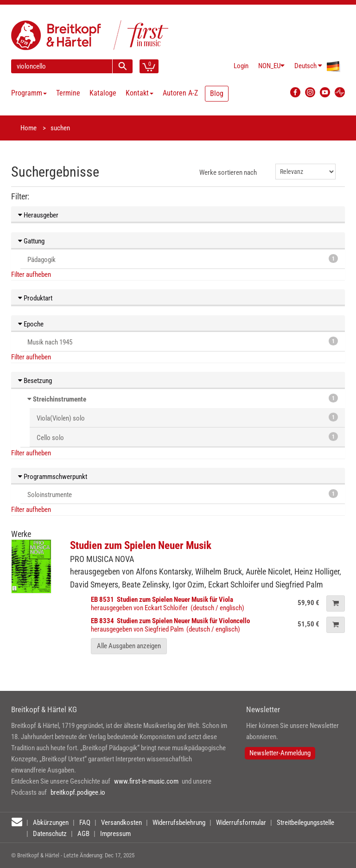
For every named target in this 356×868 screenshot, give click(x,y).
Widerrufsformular (241, 823)
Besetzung (35, 381)
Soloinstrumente (183, 494)
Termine (68, 93)
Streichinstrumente (60, 399)
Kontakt (140, 93)
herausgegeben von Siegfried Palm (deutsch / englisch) (170, 625)
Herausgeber (38, 215)
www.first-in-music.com (146, 781)
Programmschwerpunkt (53, 477)
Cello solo (187, 437)
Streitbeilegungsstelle (305, 823)
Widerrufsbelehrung (179, 823)
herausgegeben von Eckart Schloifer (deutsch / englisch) (168, 604)
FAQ (85, 823)
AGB (83, 834)
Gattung (31, 241)
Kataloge (103, 93)
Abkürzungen (51, 823)
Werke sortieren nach (228, 172)
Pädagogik (183, 259)
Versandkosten (121, 823)
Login (241, 66)
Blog (217, 93)
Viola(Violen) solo (187, 418)
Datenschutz (50, 834)
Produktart (35, 298)
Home (29, 128)
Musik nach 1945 (183, 341)
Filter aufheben (31, 274)
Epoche (31, 324)
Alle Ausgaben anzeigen (129, 646)
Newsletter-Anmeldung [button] (280, 753)
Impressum (115, 834)
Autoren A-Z (180, 93)
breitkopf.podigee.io (78, 792)
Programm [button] (29, 93)
